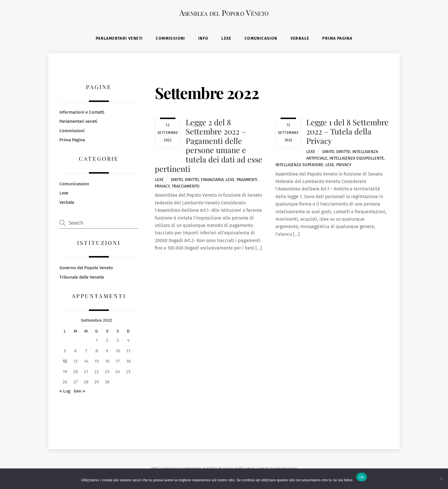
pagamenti (247, 181)
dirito (177, 181)
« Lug (65, 392)
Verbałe (300, 39)
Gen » (79, 392)
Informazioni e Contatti (82, 113)
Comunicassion (74, 185)
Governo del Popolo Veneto (86, 269)
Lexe (226, 39)
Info (203, 39)
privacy (162, 187)
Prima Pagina (337, 39)
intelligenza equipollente (357, 159)
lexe (230, 181)
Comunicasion (261, 39)
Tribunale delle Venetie (82, 278)
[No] (441, 479)
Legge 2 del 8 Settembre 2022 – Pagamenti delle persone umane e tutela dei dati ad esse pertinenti (209, 146)
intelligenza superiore (299, 166)
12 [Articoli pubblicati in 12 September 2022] (65, 362)
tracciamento (186, 187)
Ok (362, 477)
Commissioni (170, 39)
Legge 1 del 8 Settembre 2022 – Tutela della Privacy (347, 132)
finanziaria (212, 181)
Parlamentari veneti (119, 39)
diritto (192, 181)
